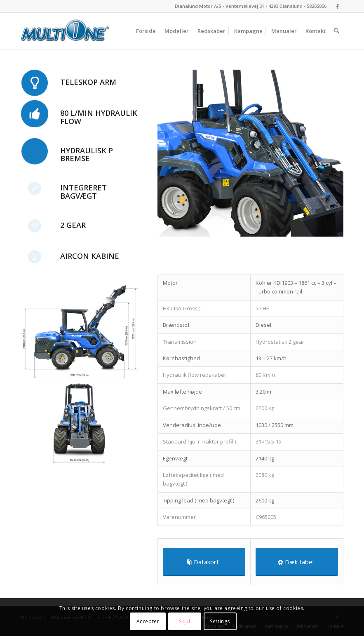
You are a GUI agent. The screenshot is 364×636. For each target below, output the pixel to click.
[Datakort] (204, 562)
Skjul (185, 621)
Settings (220, 621)
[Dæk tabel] (297, 562)
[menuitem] (146, 31)
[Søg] (337, 31)
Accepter (148, 621)
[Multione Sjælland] (65, 31)
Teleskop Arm (88, 82)
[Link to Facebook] (337, 6)
